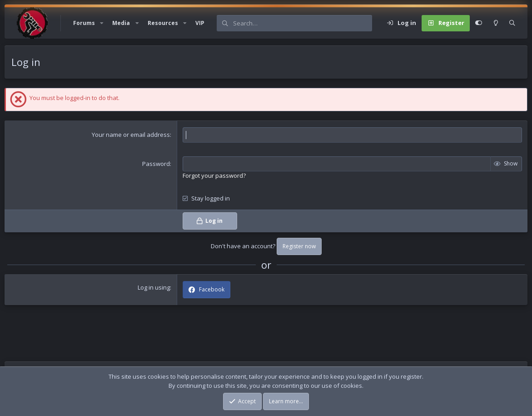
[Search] (302, 23)
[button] (102, 23)
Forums (84, 23)
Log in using (154, 287)
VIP (200, 23)
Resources (163, 23)
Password (156, 164)
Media (121, 23)
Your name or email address (131, 135)
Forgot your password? (214, 175)
